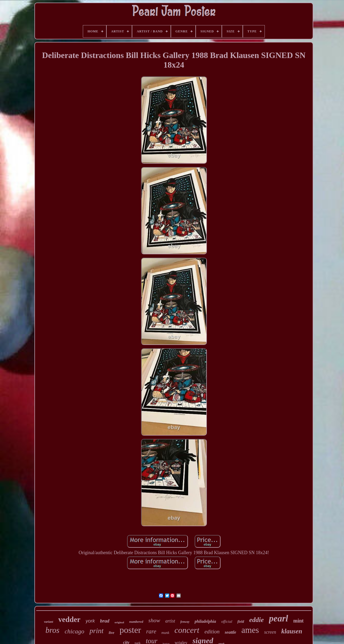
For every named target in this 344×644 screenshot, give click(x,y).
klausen (292, 631)
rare (151, 631)
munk (165, 633)
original (119, 622)
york (90, 621)
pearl (279, 618)
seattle (230, 632)
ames (250, 630)
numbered (136, 622)
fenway (185, 622)
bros (53, 630)
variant (49, 622)
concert (187, 630)
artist (170, 621)
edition (212, 632)
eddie (257, 620)
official (227, 621)
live (112, 633)
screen (270, 632)
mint (298, 621)
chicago (75, 631)
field (241, 622)
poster (130, 630)
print (97, 631)
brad (105, 621)
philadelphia (205, 621)
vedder (69, 619)
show (154, 620)
